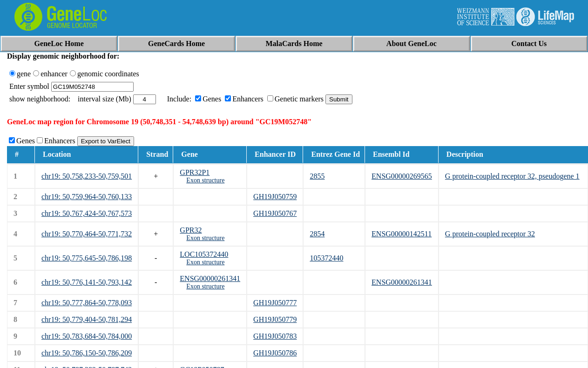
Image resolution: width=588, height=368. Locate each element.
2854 (317, 234)
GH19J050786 (275, 353)
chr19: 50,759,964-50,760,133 (87, 197)
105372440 (326, 258)
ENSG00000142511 (402, 234)
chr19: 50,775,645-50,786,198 (87, 258)
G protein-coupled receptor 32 (490, 234)
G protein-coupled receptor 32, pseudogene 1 (512, 176)
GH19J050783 (275, 336)
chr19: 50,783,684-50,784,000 (87, 336)
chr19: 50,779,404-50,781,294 (87, 319)
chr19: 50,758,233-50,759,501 (87, 176)
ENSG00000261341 (210, 278)
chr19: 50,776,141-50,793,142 (87, 282)
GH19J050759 (275, 197)
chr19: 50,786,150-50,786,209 (87, 353)
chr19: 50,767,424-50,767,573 (87, 213)
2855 (317, 176)
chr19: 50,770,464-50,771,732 (87, 234)
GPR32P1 (195, 172)
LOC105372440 (204, 254)
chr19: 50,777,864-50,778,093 (87, 303)
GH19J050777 (275, 303)
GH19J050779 (275, 319)
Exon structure (205, 180)
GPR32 (191, 230)
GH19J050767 (275, 213)
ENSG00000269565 (402, 176)
